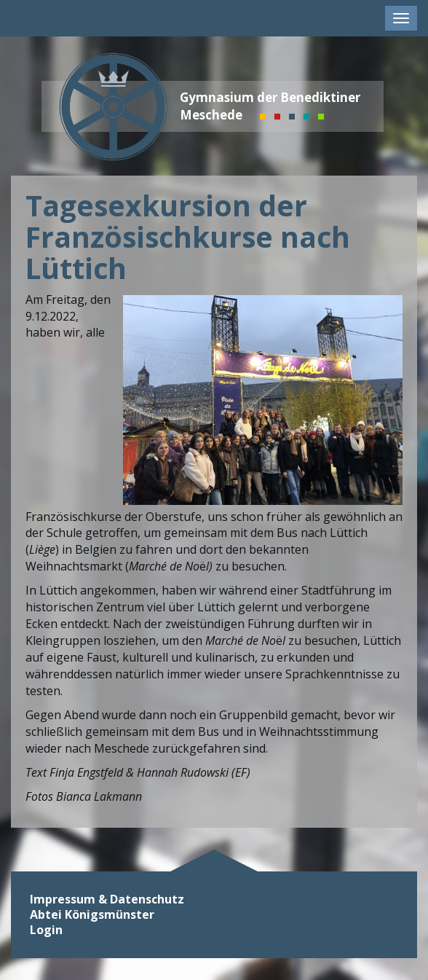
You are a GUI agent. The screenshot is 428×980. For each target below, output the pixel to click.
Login (46, 930)
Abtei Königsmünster (92, 915)
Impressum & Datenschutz (107, 899)
